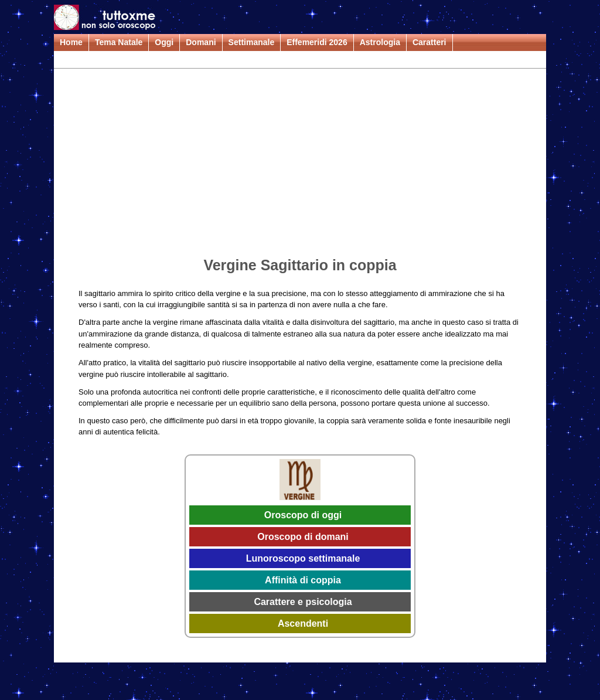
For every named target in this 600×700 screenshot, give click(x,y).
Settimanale (252, 42)
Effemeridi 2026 (317, 42)
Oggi (164, 42)
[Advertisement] (300, 165)
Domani (201, 42)
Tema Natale (119, 42)
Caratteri (429, 42)
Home (71, 42)
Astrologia (380, 42)
